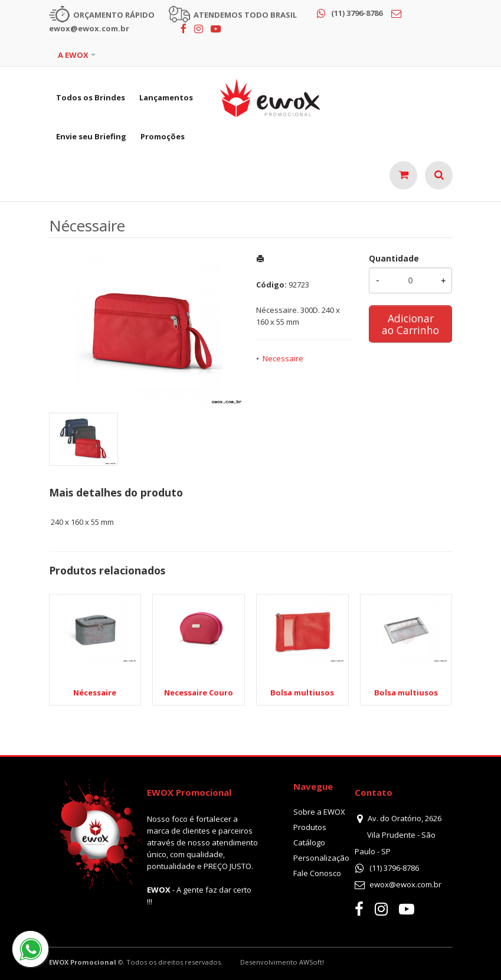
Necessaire (283, 358)
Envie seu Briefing (91, 136)
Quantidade (394, 258)
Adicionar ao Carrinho (410, 324)
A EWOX (73, 55)
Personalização (321, 858)
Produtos (310, 827)
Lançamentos (166, 97)
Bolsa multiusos (302, 692)
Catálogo (309, 842)
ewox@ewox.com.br (405, 884)
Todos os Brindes (91, 97)
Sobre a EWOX (319, 812)
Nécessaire (95, 692)
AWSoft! (312, 962)
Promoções (163, 136)
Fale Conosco (317, 873)
